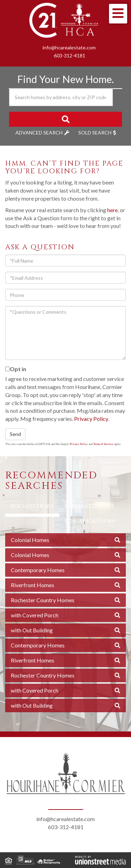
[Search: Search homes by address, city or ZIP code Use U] (61, 97)
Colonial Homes (30, 540)
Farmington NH (89, 506)
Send (15, 434)
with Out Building (32, 630)
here (112, 210)
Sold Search (95, 133)
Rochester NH (32, 506)
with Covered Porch (35, 615)
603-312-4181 (70, 55)
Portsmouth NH (90, 520)
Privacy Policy (91, 419)
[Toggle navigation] (118, 14)
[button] (65, 119)
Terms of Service (103, 444)
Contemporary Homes (38, 570)
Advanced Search (39, 133)
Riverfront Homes (32, 585)
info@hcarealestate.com (69, 47)
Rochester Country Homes (43, 600)
